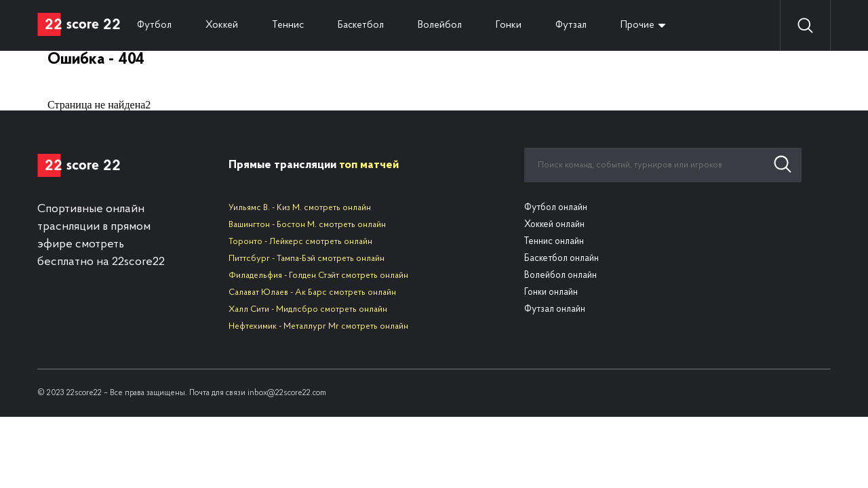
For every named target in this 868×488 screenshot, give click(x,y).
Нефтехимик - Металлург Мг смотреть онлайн (318, 326)
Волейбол (440, 25)
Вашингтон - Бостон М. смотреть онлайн (307, 225)
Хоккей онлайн (554, 225)
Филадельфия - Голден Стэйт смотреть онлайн (318, 276)
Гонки (509, 25)
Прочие (637, 25)
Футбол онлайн (556, 208)
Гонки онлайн (551, 292)
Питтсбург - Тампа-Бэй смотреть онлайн (307, 259)
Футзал (571, 25)
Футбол (154, 25)
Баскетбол (361, 25)
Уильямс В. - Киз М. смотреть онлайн (300, 208)
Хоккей (222, 25)
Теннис (288, 25)
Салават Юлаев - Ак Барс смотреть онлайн (312, 292)
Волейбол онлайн (560, 276)
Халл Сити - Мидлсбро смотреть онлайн (308, 309)
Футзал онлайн (555, 309)
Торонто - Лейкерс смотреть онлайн (300, 242)
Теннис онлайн (554, 242)
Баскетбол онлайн (561, 259)
